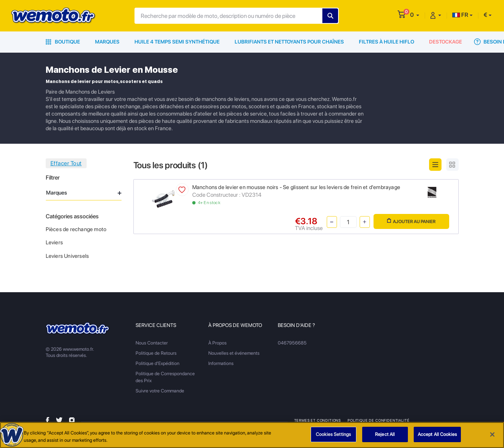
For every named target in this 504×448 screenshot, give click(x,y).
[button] (415, 15)
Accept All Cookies (437, 435)
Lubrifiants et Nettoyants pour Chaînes (289, 42)
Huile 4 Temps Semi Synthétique (177, 42)
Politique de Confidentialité (378, 420)
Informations (221, 363)
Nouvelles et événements (234, 353)
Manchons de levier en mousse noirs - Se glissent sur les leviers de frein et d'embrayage (296, 187)
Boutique (63, 42)
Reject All (385, 435)
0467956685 (292, 343)
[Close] (492, 435)
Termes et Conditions (318, 420)
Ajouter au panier (411, 221)
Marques (107, 42)
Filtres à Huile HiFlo (386, 42)
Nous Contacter (152, 343)
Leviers (54, 242)
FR (460, 15)
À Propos (217, 343)
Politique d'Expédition (158, 363)
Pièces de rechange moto (76, 229)
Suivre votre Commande (160, 391)
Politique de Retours (156, 353)
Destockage (446, 42)
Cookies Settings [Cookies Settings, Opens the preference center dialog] (333, 435)
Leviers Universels (67, 256)
